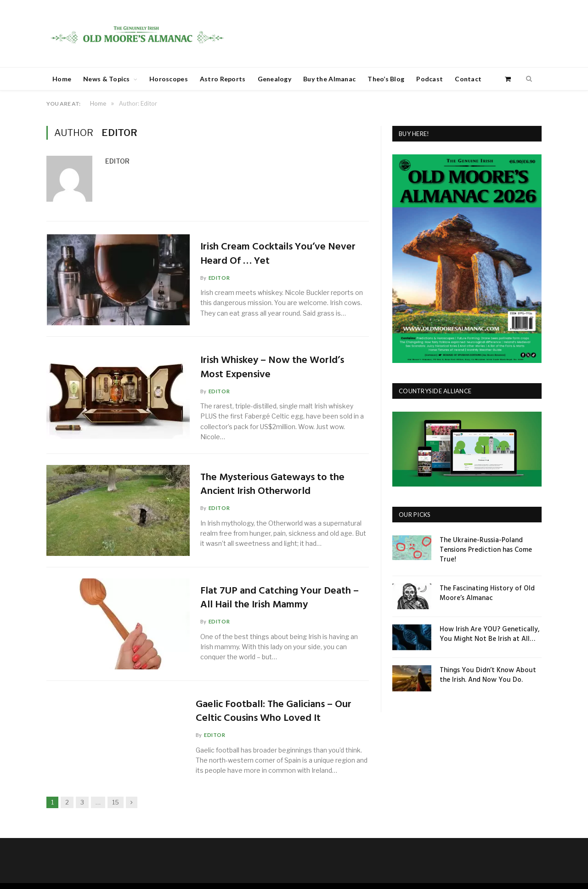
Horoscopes (169, 79)
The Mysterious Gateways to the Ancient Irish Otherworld (273, 485)
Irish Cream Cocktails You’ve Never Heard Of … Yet (279, 255)
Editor (117, 161)
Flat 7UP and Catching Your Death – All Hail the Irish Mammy (280, 599)
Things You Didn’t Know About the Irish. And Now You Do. (488, 675)
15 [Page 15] (116, 802)
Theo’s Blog (386, 79)
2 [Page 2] (67, 802)
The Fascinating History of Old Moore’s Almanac (487, 594)
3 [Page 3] (82, 802)
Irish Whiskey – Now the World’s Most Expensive (273, 368)
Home (62, 79)
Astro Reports (223, 79)
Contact (468, 79)
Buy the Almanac (329, 79)
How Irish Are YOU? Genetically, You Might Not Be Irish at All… (490, 634)
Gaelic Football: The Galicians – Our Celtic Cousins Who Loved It (274, 712)
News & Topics (107, 79)
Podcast (430, 79)
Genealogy (275, 79)
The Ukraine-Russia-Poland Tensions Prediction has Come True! (486, 550)
